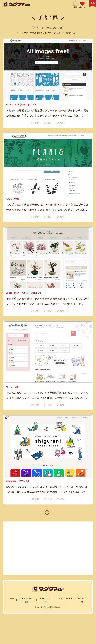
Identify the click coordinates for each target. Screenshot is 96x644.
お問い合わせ (82, 600)
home (12, 598)
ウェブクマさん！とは (27, 600)
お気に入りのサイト (46, 600)
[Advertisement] (48, 548)
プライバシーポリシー (65, 600)
